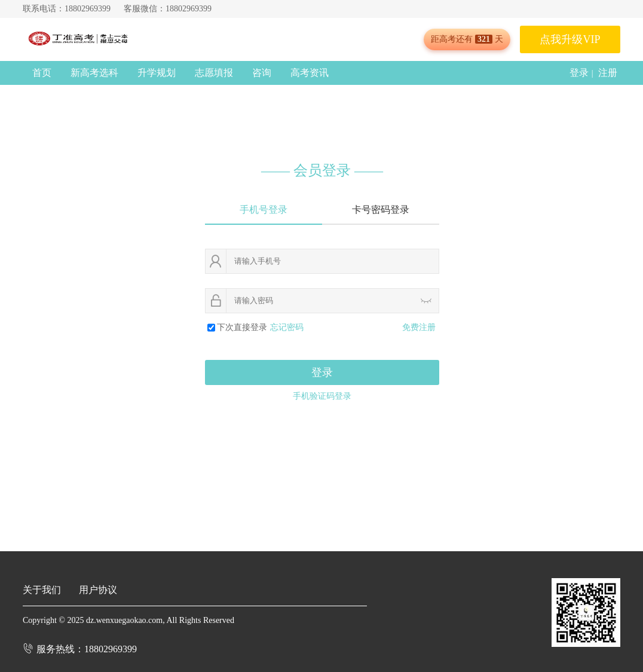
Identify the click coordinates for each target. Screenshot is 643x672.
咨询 (262, 73)
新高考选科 (94, 73)
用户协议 (98, 590)
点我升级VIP (570, 39)
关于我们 (42, 590)
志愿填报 (214, 73)
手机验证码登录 (322, 396)
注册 (608, 73)
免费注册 (419, 327)
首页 (42, 73)
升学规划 (157, 73)
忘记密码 (287, 327)
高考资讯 (310, 73)
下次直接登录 (242, 327)
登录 (579, 73)
